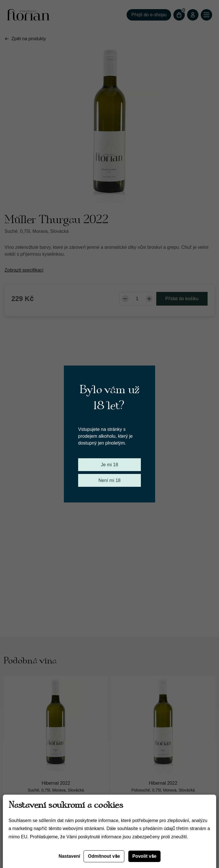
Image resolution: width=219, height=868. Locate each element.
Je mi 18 (109, 465)
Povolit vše (144, 856)
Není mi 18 (109, 480)
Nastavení (69, 856)
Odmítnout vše (104, 856)
